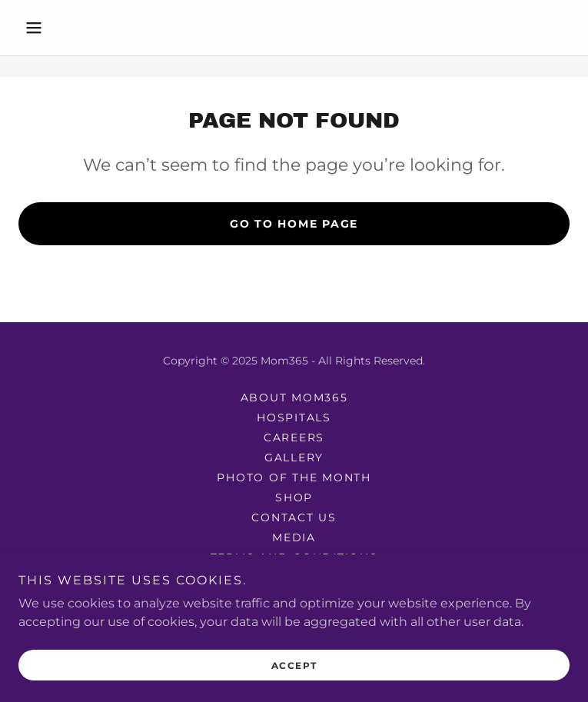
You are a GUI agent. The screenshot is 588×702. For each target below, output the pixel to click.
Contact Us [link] (294, 517)
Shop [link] (294, 497)
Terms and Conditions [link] (294, 557)
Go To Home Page (294, 224)
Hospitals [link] (294, 418)
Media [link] (294, 537)
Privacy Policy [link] (294, 577)
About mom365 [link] (294, 398)
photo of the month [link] (294, 477)
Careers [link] (294, 438)
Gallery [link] (294, 457)
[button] (60, 28)
